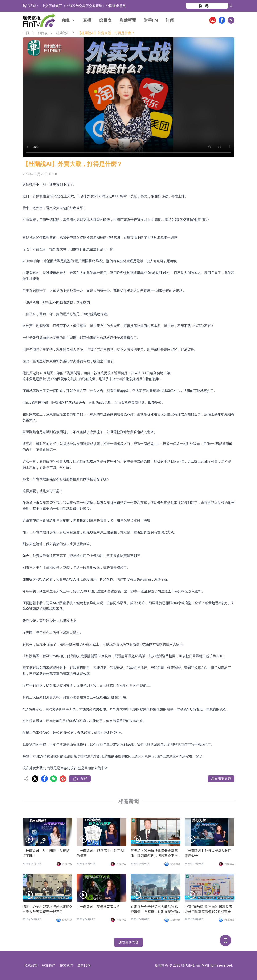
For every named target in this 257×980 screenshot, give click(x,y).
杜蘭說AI (63, 33)
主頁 (26, 33)
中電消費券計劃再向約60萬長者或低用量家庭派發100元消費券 (208, 909)
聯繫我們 (66, 965)
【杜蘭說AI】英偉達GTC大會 (98, 907)
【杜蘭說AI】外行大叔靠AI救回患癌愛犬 (208, 853)
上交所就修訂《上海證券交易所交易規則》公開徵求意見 (84, 6)
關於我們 (49, 965)
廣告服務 (84, 965)
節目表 (105, 20)
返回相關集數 (221, 778)
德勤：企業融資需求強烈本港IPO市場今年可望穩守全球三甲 (47, 909)
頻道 (69, 20)
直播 (87, 20)
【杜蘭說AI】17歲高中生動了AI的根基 (100, 853)
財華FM (151, 20)
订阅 (170, 20)
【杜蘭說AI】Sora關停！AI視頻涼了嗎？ (46, 853)
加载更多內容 (128, 942)
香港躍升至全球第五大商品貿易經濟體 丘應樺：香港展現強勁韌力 (154, 909)
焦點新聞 (128, 20)
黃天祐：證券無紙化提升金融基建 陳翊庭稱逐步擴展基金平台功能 (154, 854)
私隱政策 (31, 965)
